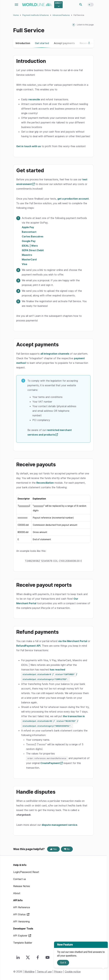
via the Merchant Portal (73, 641)
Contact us (20, 878)
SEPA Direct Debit (33, 250)
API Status (20, 914)
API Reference (22, 907)
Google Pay (29, 241)
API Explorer (21, 935)
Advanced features (61, 15)
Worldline (29, 971)
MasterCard (29, 259)
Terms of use (44, 971)
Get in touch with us (29, 146)
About (17, 892)
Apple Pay (28, 227)
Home (16, 15)
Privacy (58, 971)
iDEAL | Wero (30, 246)
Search (81, 5)
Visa (24, 264)
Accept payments (64, 43)
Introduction (23, 43)
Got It (63, 963)
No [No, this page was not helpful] (67, 848)
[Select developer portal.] (58, 5)
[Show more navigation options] (88, 43)
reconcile (34, 99)
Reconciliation (45, 483)
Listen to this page (85, 25)
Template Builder (23, 942)
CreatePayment (50, 762)
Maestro (27, 255)
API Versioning (21, 921)
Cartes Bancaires (33, 236)
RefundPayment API (28, 646)
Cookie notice (73, 971)
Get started (42, 43)
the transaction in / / (53, 721)
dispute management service (59, 824)
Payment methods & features (36, 15)
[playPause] (74, 25)
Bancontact (29, 232)
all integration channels (55, 354)
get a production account (73, 199)
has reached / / (49, 674)
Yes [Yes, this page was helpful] (53, 848)
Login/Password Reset (26, 871)
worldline (37, 5)
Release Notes (22, 885)
